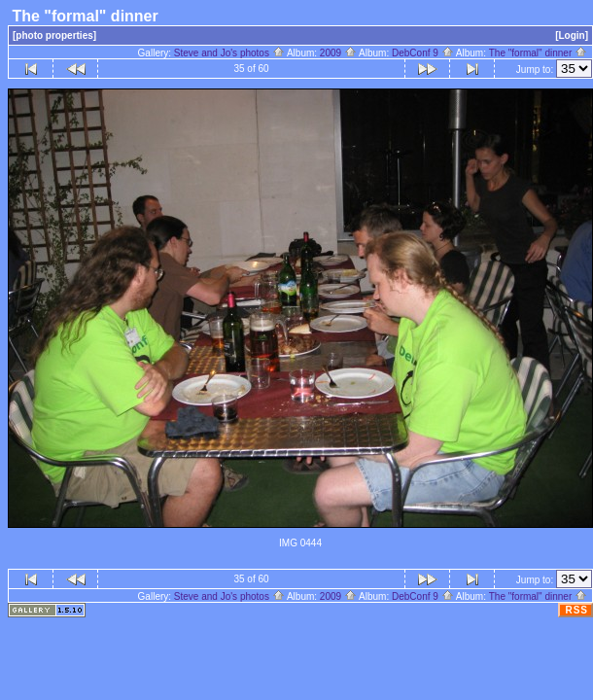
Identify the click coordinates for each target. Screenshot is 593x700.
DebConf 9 (423, 53)
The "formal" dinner (538, 53)
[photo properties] (54, 35)
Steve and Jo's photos (229, 53)
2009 (338, 53)
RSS (576, 610)
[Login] (572, 35)
